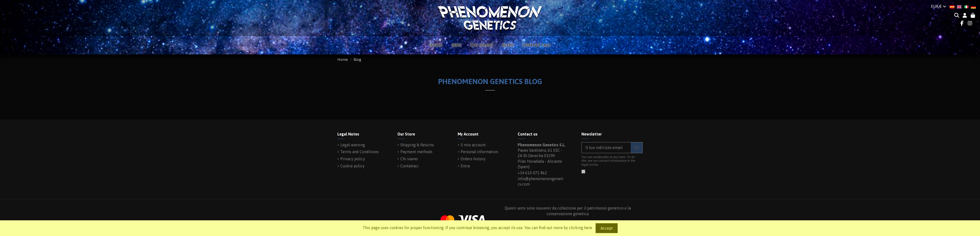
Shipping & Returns (417, 145)
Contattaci (410, 166)
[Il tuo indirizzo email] (606, 148)
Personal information (479, 152)
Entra (465, 166)
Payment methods (416, 152)
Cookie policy (352, 166)
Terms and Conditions (360, 152)
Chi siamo (409, 159)
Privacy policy (353, 159)
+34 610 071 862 (532, 173)
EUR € (939, 6)
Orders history (473, 159)
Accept (607, 228)
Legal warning (353, 145)
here (588, 228)
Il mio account (473, 145)
